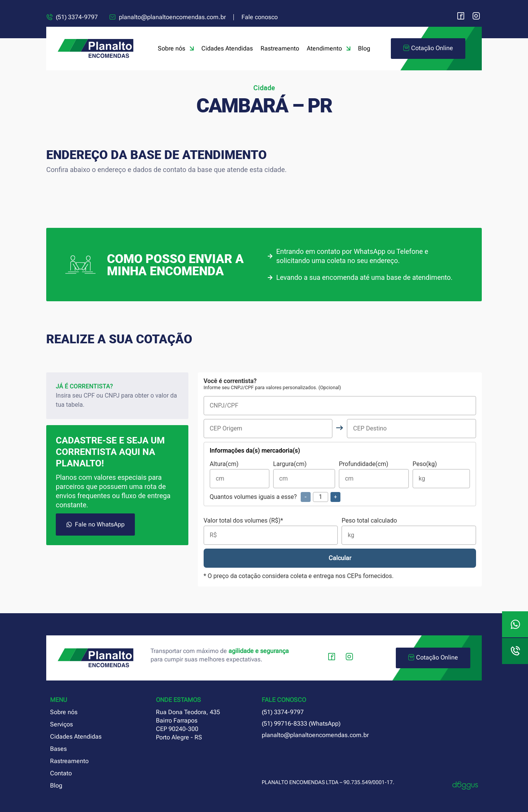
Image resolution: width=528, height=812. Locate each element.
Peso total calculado (409, 531)
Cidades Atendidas (227, 48)
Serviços (62, 724)
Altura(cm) (240, 475)
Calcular (340, 558)
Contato (61, 773)
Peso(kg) (441, 475)
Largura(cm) (304, 475)
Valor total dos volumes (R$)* (271, 531)
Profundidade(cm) (374, 475)
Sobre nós (176, 49)
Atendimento (329, 49)
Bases (58, 749)
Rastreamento (280, 48)
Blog (364, 48)
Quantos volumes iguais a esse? (275, 497)
